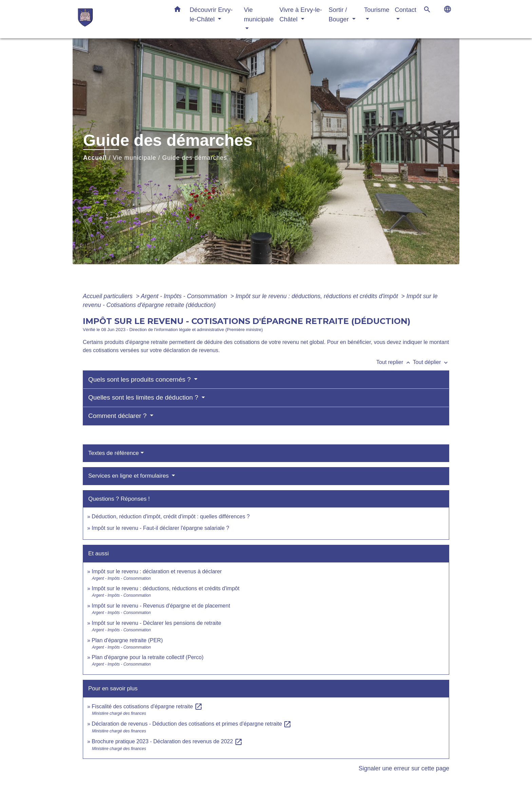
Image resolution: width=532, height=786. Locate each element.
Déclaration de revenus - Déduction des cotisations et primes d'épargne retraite (192, 724)
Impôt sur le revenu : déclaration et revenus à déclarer (157, 571)
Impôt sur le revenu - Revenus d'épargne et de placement (161, 606)
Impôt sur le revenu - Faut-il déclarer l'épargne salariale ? (160, 528)
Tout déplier (431, 362)
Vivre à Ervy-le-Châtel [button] (301, 14)
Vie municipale (134, 158)
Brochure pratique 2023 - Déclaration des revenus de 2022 (167, 741)
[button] (177, 11)
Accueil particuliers (109, 296)
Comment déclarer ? (118, 416)
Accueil (95, 158)
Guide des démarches (195, 158)
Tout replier (395, 362)
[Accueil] (120, 19)
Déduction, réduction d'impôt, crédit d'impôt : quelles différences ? (171, 516)
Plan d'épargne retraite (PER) (127, 640)
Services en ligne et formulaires (129, 476)
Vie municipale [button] (259, 14)
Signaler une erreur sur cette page (404, 768)
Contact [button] (406, 10)
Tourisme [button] (377, 10)
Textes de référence (113, 453)
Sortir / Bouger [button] (340, 14)
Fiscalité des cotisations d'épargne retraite (147, 706)
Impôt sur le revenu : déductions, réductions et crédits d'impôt (318, 296)
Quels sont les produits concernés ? (140, 379)
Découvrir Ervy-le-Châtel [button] (211, 14)
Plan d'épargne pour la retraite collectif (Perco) (147, 657)
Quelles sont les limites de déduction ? (144, 397)
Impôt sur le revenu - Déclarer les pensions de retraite (156, 623)
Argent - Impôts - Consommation (185, 296)
